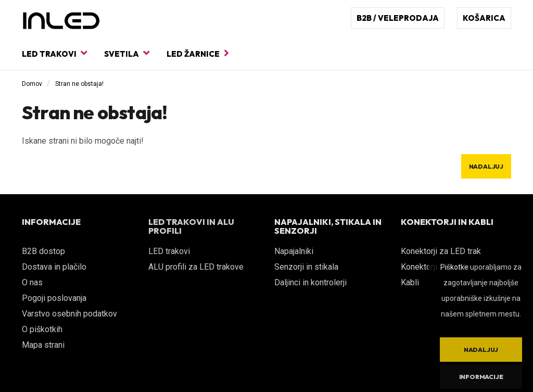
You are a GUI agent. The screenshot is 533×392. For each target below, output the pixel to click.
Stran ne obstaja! (79, 84)
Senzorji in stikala (306, 267)
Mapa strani (43, 345)
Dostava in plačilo (54, 267)
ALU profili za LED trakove (196, 267)
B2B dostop (43, 251)
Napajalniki (294, 251)
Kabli (410, 282)
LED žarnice (198, 53)
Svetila (127, 53)
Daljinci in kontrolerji (310, 282)
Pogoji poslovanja (54, 298)
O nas (32, 282)
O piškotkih (42, 329)
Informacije (481, 377)
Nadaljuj (486, 166)
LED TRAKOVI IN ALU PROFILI (191, 226)
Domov (32, 84)
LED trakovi (54, 53)
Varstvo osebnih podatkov (69, 314)
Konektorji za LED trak (441, 251)
